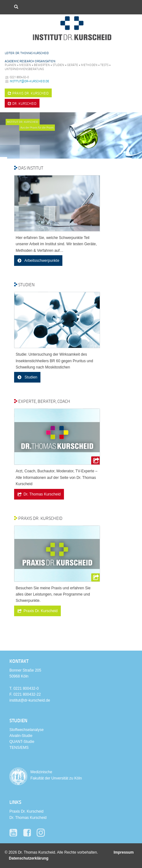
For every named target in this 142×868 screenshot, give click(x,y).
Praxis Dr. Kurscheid (41, 611)
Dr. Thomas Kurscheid (42, 494)
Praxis (28, 93)
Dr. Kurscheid (22, 103)
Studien (30, 377)
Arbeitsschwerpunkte (41, 261)
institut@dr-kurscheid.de (29, 81)
